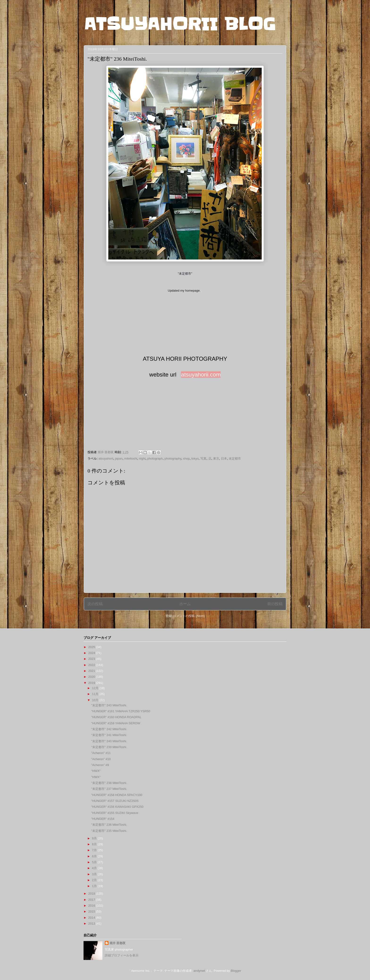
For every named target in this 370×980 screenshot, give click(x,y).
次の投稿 (95, 604)
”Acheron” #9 (100, 765)
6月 (95, 856)
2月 (95, 880)
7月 (95, 850)
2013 (92, 923)
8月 (95, 844)
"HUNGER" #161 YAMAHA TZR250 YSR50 (121, 711)
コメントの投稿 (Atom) (189, 616)
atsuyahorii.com (201, 375)
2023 (92, 659)
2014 (92, 918)
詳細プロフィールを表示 (122, 955)
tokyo (195, 459)
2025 (92, 647)
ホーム (185, 604)
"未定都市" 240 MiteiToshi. (109, 741)
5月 (95, 862)
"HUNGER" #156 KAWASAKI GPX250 (117, 807)
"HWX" (96, 771)
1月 (95, 886)
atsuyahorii (106, 459)
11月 (96, 694)
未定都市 (235, 459)
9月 (95, 838)
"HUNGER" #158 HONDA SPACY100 (117, 795)
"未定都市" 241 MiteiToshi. (109, 735)
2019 (92, 683)
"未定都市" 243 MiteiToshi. (109, 705)
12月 (96, 688)
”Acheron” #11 (101, 753)
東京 (216, 459)
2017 (92, 900)
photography (173, 459)
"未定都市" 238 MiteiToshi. (109, 783)
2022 (92, 665)
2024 (92, 653)
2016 (92, 906)
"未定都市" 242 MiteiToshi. (109, 729)
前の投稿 (275, 604)
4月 (95, 868)
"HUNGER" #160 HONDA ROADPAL (116, 717)
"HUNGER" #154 (103, 819)
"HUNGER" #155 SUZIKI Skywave (115, 813)
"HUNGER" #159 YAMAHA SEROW (116, 723)
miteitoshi (131, 459)
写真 (203, 459)
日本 (224, 459)
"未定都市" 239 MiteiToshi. (109, 747)
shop (186, 459)
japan (119, 459)
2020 (92, 677)
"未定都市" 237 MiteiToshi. (109, 789)
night (142, 459)
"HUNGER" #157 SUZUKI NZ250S (115, 801)
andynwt (199, 971)
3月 (95, 874)
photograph (155, 459)
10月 (96, 700)
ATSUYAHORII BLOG (180, 24)
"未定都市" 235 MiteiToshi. (109, 831)
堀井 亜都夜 (118, 943)
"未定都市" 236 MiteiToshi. (109, 825)
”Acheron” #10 (101, 759)
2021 (92, 671)
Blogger (236, 971)
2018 (92, 894)
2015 (92, 911)
